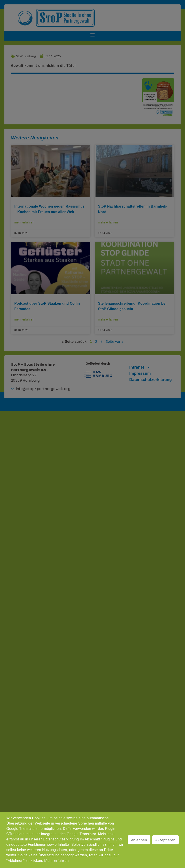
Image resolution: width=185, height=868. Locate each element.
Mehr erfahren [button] (56, 861)
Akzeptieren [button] (165, 840)
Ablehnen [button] (139, 840)
